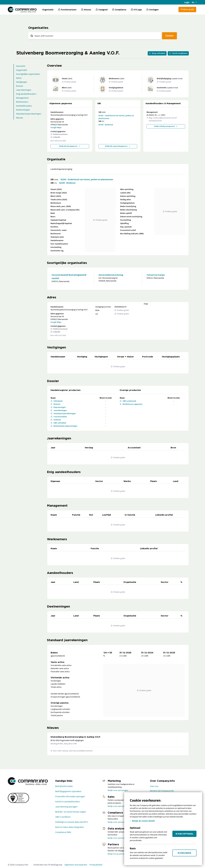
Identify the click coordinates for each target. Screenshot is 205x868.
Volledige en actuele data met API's (72, 822)
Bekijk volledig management (166, 126)
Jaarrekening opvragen (66, 807)
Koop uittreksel (157, 53)
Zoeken (169, 36)
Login (187, 2)
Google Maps (56, 127)
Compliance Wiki (63, 832)
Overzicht (21, 66)
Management (22, 98)
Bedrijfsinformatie (64, 786)
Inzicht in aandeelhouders (68, 801)
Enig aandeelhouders (26, 94)
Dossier (20, 86)
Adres (19, 78)
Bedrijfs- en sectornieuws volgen (71, 812)
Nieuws (20, 118)
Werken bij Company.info (162, 791)
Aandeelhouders (24, 106)
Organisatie (48, 10)
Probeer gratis (187, 9)
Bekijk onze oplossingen (118, 790)
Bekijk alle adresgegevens (70, 146)
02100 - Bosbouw (106, 125)
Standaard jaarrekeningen (29, 114)
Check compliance (178, 53)
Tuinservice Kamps (156, 275)
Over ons (154, 786)
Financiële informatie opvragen (70, 796)
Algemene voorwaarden (76, 865)
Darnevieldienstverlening (111, 275)
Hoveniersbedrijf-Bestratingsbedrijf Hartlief (69, 277)
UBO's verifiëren (63, 817)
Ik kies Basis (184, 853)
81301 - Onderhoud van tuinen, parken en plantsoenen (116, 117)
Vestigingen (22, 82)
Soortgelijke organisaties (28, 74)
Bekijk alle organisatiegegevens (118, 146)
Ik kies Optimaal (184, 834)
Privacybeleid (96, 865)
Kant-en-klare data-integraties (70, 827)
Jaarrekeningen (24, 90)
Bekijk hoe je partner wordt (119, 854)
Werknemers (22, 102)
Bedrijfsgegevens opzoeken (68, 791)
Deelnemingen (23, 110)
